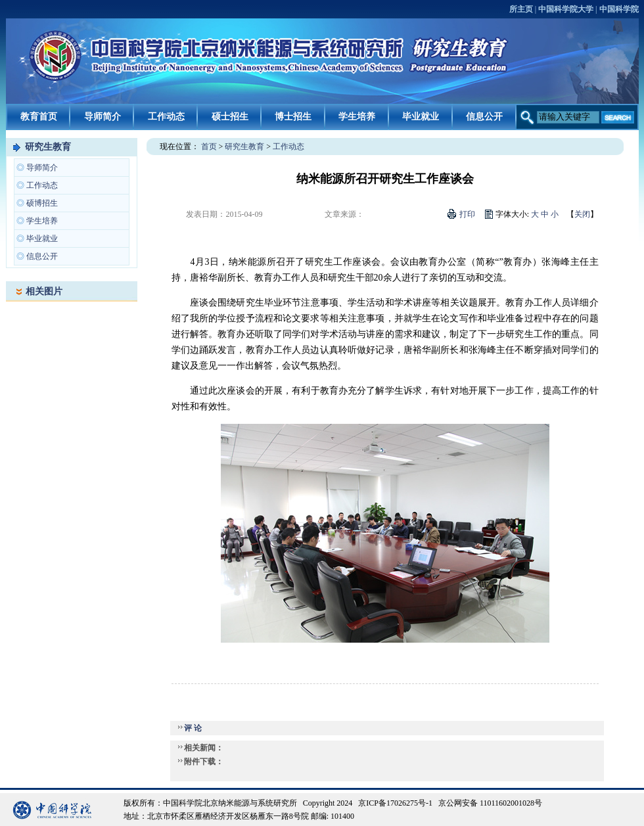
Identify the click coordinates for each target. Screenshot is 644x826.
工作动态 (166, 117)
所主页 (521, 9)
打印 (467, 214)
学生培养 (357, 117)
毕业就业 (421, 117)
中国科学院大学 (566, 9)
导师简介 (103, 117)
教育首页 (39, 117)
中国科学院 (619, 9)
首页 (209, 147)
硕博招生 (42, 203)
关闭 (582, 214)
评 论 (193, 728)
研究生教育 (48, 147)
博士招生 (293, 117)
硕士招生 (230, 117)
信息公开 (484, 117)
